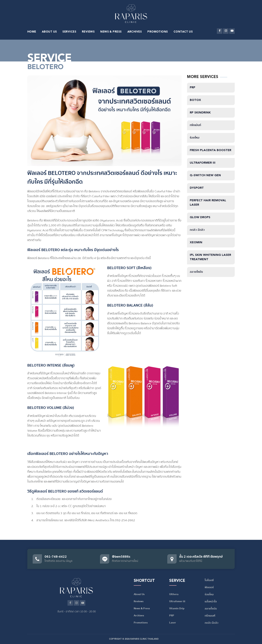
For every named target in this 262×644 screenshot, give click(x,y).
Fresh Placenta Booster (211, 150)
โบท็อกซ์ (209, 580)
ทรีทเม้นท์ (195, 125)
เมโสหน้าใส (211, 601)
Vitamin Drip (177, 608)
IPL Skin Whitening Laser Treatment (210, 257)
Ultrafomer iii (177, 601)
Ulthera (174, 594)
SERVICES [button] (69, 32)
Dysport (197, 188)
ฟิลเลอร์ (209, 587)
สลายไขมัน (196, 272)
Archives (139, 615)
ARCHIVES (135, 32)
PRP (192, 88)
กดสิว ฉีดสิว (197, 230)
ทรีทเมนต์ (210, 616)
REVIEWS (88, 32)
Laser (173, 623)
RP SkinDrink (200, 113)
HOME (32, 32)
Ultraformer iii (203, 163)
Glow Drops (200, 217)
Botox (195, 100)
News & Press (142, 608)
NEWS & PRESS (111, 32)
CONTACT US (183, 32)
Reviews (139, 601)
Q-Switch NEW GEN (205, 175)
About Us (139, 594)
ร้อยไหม (195, 138)
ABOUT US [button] (49, 32)
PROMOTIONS (158, 32)
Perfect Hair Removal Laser (208, 203)
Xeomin (196, 243)
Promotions (141, 623)
